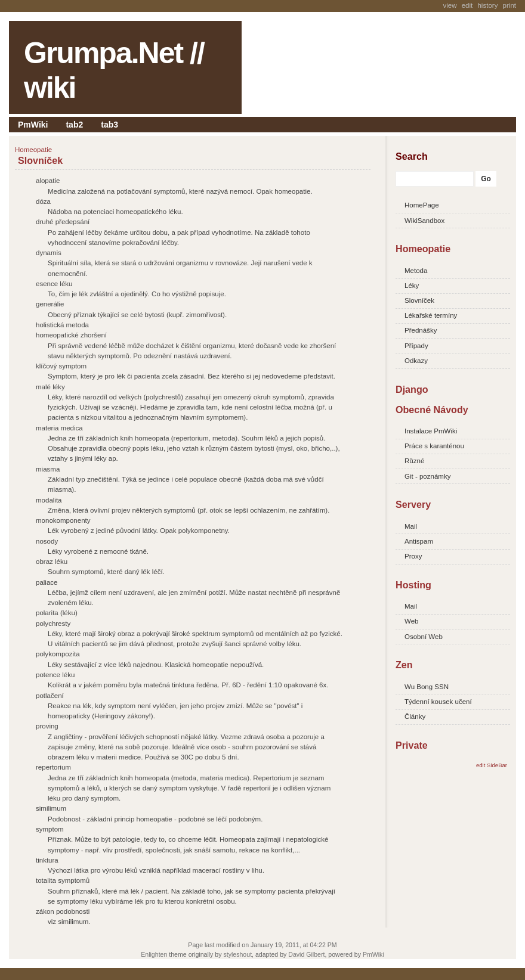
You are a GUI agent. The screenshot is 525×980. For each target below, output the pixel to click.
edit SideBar (492, 765)
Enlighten (154, 954)
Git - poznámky (427, 476)
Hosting (413, 585)
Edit (467, 5)
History (487, 5)
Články (415, 717)
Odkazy (416, 361)
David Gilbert (306, 954)
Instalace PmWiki (431, 431)
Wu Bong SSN (427, 687)
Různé (414, 461)
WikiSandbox (424, 221)
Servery (413, 504)
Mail (411, 526)
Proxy (413, 556)
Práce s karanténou (434, 446)
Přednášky (421, 330)
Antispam (419, 541)
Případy (416, 346)
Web (411, 621)
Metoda (416, 271)
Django (412, 389)
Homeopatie (423, 249)
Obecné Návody (432, 410)
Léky (412, 286)
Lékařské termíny (431, 315)
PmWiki (33, 125)
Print (509, 5)
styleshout (237, 954)
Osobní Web (424, 637)
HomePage (422, 205)
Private (412, 745)
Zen (404, 665)
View (450, 5)
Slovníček (40, 160)
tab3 (109, 125)
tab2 (74, 125)
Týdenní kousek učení (438, 702)
